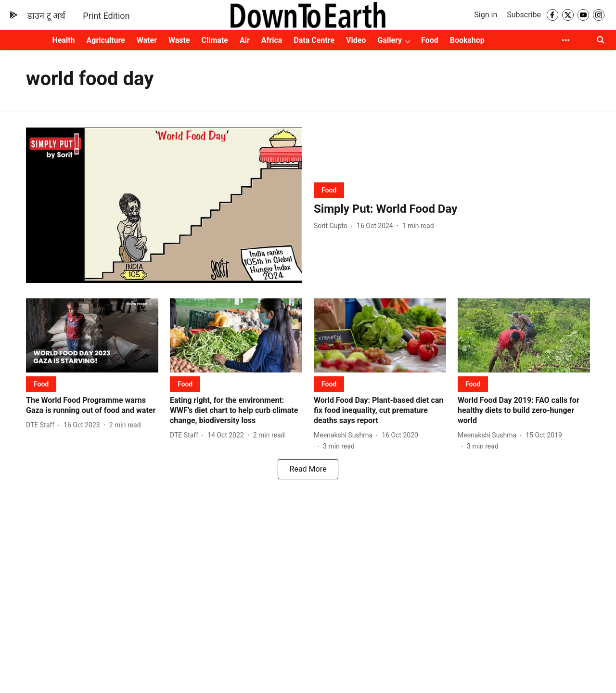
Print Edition (106, 16)
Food (430, 40)
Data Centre (314, 40)
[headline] (452, 209)
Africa (272, 40)
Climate (215, 40)
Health (63, 40)
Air (245, 40)
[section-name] (329, 190)
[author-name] (333, 226)
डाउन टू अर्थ (46, 16)
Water (147, 40)
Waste (179, 40)
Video (356, 40)
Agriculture (106, 40)
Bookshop (467, 40)
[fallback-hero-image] (164, 205)
